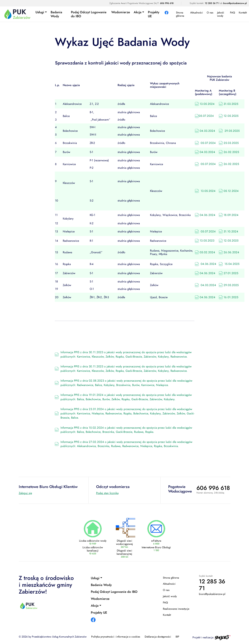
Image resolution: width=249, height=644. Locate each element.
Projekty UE (154, 14)
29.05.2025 (229, 131)
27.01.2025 (229, 273)
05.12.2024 (229, 191)
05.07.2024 (204, 116)
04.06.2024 (205, 215)
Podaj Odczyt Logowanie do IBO (89, 14)
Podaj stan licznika (107, 493)
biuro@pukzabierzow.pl (235, 3)
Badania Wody (56, 14)
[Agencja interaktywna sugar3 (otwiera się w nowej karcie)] (223, 637)
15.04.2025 (229, 264)
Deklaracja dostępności (158, 637)
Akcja (138, 12)
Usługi (40, 12)
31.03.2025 (229, 104)
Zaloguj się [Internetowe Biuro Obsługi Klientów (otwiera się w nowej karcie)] (25, 493)
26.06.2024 (229, 252)
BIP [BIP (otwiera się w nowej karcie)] (177, 637)
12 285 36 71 (212, 3)
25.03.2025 (229, 143)
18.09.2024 (229, 215)
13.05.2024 (205, 104)
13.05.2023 (205, 241)
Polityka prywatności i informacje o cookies (116, 637)
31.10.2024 (229, 231)
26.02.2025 (229, 152)
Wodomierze (121, 12)
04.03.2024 (205, 131)
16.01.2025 (229, 297)
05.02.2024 (205, 252)
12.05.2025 (229, 116)
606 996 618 (167, 3)
